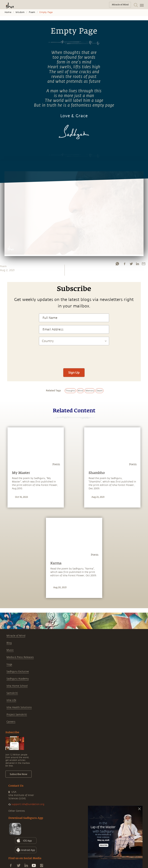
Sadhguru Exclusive (18, 672)
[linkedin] (137, 264)
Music (10, 650)
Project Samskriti (17, 715)
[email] (144, 264)
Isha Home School (17, 686)
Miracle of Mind (16, 636)
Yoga (9, 664)
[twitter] (131, 264)
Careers (11, 722)
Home (8, 12)
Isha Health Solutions (19, 707)
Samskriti (12, 693)
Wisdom (20, 12)
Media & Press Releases (20, 657)
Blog (9, 643)
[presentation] (74, 355)
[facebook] (125, 264)
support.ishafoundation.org (28, 804)
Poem (32, 12)
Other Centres (17, 811)
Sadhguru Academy (18, 679)
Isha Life (11, 700)
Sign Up (74, 372)
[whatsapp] (117, 264)
